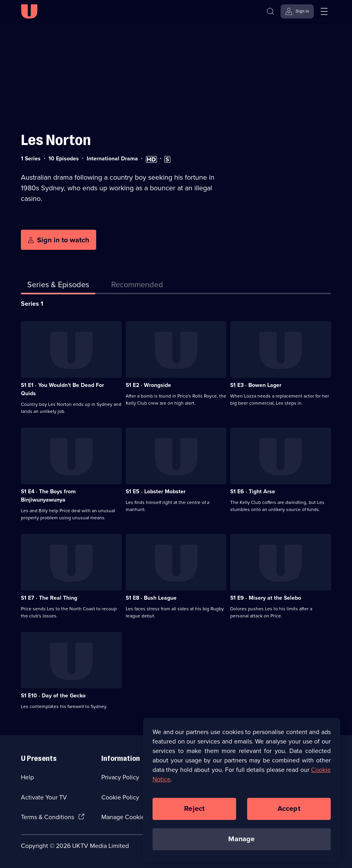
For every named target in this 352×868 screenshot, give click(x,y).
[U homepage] (29, 11)
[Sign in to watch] (59, 240)
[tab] (137, 286)
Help (27, 777)
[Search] (272, 11)
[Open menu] (324, 11)
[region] (242, 793)
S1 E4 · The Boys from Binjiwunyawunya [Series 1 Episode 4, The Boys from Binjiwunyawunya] (48, 496)
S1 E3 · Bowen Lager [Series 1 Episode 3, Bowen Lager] (256, 385)
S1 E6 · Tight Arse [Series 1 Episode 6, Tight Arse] (253, 492)
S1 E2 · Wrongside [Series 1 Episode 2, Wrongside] (148, 385)
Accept (289, 812)
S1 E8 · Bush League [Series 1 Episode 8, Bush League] (151, 598)
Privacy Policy (120, 777)
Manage (241, 842)
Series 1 (32, 304)
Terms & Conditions (47, 817)
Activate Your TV (44, 797)
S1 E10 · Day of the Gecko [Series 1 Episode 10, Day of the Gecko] (53, 696)
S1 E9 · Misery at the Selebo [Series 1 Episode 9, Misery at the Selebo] (266, 598)
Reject (194, 812)
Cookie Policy (120, 797)
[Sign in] (297, 11)
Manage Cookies (124, 817)
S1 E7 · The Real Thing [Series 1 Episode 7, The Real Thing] (49, 598)
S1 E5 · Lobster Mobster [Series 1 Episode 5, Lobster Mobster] (156, 492)
